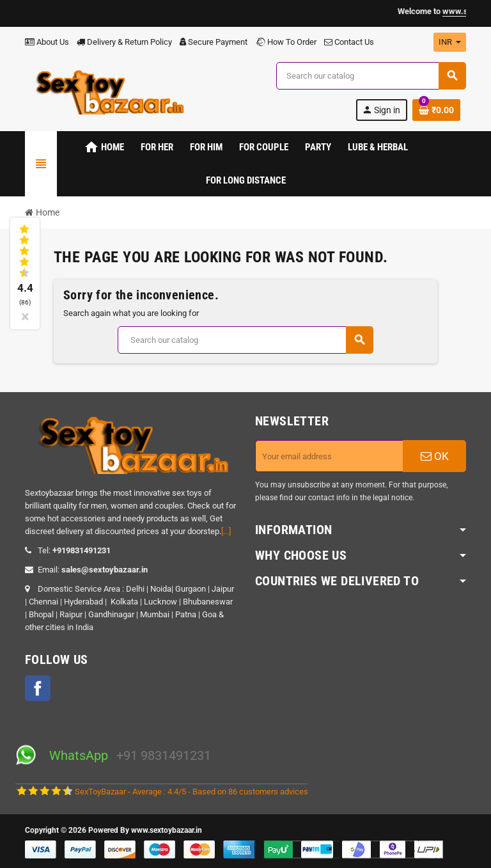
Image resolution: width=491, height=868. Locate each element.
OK (435, 456)
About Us (47, 42)
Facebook (38, 688)
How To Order (286, 42)
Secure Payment (214, 42)
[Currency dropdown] (450, 42)
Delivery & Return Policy (124, 42)
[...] (226, 531)
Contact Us (349, 42)
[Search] (371, 76)
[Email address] (329, 456)
